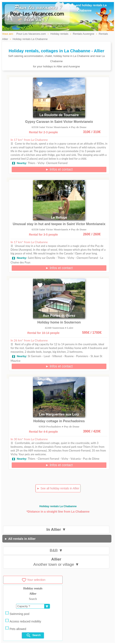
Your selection (33, 580)
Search (33, 635)
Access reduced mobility (23, 621)
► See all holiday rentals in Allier (58, 488)
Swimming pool (17, 613)
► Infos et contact (59, 169)
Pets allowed (16, 629)
